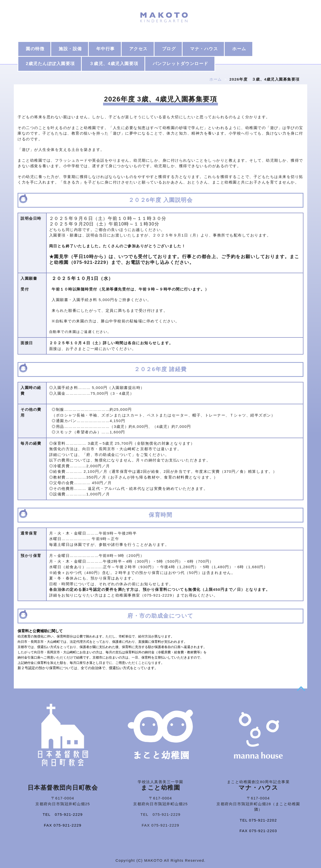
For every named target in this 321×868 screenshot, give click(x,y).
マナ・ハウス (204, 49)
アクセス (138, 49)
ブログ (169, 49)
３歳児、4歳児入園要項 (114, 64)
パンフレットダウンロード (181, 64)
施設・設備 (70, 49)
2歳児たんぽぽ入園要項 (50, 64)
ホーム (239, 49)
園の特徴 (35, 49)
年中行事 (106, 49)
